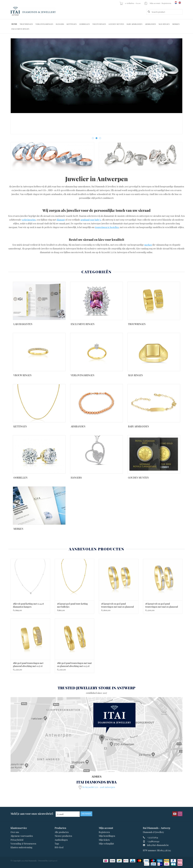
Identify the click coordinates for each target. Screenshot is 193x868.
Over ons (15, 832)
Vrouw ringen (99, 24)
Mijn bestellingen (107, 836)
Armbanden (150, 24)
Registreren (104, 832)
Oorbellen (85, 24)
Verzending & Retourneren (23, 844)
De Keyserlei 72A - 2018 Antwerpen (99, 787)
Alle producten (62, 832)
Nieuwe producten (63, 836)
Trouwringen (26, 24)
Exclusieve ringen (20, 29)
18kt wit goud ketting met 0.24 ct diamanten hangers (28, 605)
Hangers (60, 24)
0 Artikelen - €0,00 (130, 3)
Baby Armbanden (134, 24)
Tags (57, 844)
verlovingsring (29, 220)
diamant (61, 220)
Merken (176, 24)
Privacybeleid (17, 840)
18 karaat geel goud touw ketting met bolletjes (72, 605)
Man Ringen (164, 24)
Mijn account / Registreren (158, 3)
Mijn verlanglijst (106, 844)
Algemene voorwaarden (22, 836)
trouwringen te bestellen (107, 227)
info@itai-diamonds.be (158, 845)
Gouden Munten (116, 24)
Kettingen (72, 24)
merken (148, 245)
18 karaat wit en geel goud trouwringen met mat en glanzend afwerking (117, 605)
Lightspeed (53, 861)
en (180, 3)
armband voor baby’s (91, 220)
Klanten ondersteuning (21, 847)
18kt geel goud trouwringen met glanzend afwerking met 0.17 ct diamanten (28, 665)
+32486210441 (153, 841)
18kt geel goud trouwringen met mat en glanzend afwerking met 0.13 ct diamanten (74, 665)
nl (176, 3)
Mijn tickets (104, 840)
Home (14, 24)
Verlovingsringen (44, 24)
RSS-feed (59, 847)
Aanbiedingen (61, 840)
